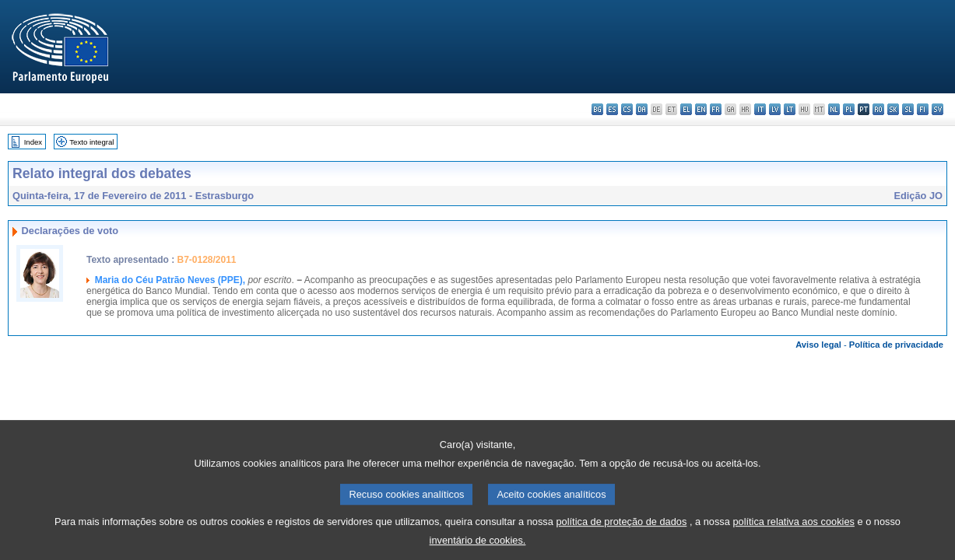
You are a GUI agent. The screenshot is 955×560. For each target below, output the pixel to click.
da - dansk (642, 109)
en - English (701, 109)
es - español (612, 109)
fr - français (716, 109)
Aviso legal (818, 345)
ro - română (878, 109)
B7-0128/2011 (206, 260)
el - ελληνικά (686, 109)
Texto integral (91, 142)
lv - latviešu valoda (775, 109)
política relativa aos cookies (793, 534)
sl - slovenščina (908, 109)
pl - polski (849, 109)
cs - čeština (627, 109)
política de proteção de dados (621, 534)
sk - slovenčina (893, 109)
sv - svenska (937, 109)
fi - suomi (923, 109)
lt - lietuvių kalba (790, 109)
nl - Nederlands (834, 109)
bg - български (597, 109)
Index (33, 142)
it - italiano (760, 109)
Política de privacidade (896, 345)
